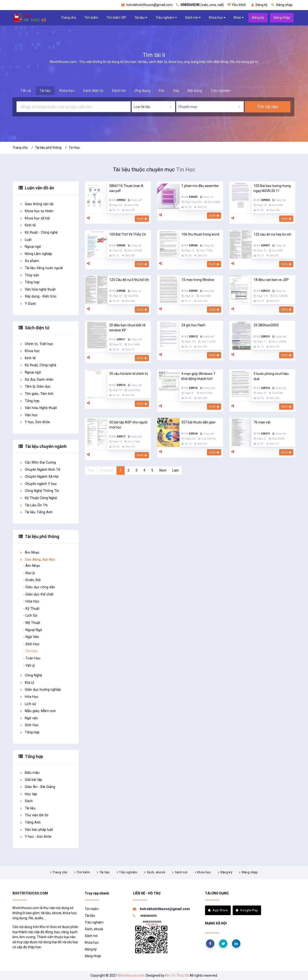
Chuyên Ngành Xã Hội (39, 477)
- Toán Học (32, 658)
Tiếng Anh (30, 822)
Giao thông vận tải (36, 204)
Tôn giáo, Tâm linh (36, 394)
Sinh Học (29, 725)
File (162, 91)
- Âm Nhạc (32, 566)
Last (176, 470)
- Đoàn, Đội (32, 580)
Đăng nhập (282, 5)
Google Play (247, 910)
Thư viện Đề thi (34, 815)
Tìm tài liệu (268, 107)
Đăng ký (260, 5)
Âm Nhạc (29, 553)
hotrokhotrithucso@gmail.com (147, 5)
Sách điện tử (93, 91)
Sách (26, 801)
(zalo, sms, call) (200, 5)
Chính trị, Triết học (36, 344)
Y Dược (28, 304)
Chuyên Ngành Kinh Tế (40, 470)
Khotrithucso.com (131, 975)
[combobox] (154, 107)
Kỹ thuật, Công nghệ (38, 365)
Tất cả (26, 91)
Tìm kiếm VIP (116, 18)
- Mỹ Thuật (32, 623)
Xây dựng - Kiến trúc (38, 296)
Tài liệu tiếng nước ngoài (41, 268)
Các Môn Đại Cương (38, 462)
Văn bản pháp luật (36, 830)
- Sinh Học (31, 644)
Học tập (28, 794)
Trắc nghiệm (166, 18)
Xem (142, 219)
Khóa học (217, 18)
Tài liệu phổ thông (48, 148)
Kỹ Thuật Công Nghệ (38, 498)
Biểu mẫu (29, 773)
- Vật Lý (29, 666)
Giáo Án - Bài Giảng (37, 787)
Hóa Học (29, 697)
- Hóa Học (31, 601)
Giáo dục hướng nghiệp (40, 690)
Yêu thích (237, 5)
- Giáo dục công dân (39, 587)
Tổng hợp (29, 282)
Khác (239, 18)
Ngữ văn (29, 718)
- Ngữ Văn (31, 637)
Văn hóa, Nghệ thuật (38, 408)
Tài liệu (141, 18)
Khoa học (30, 351)
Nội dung (195, 91)
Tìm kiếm (91, 18)
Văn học (29, 415)
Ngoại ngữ (30, 247)
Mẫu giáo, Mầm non (38, 711)
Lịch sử (28, 704)
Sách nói (193, 18)
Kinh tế (28, 225)
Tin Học (74, 148)
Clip (176, 91)
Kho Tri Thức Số (177, 975)
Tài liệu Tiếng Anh (36, 512)
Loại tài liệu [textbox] (142, 107)
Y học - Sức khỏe (35, 837)
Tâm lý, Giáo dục (35, 387)
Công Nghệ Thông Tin (39, 491)
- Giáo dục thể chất (38, 594)
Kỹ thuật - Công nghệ (39, 233)
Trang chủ (68, 18)
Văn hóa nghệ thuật (38, 289)
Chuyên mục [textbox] (188, 107)
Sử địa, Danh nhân (36, 380)
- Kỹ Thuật (31, 609)
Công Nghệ (31, 675)
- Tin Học (30, 651)
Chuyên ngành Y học (38, 484)
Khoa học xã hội (35, 218)
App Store (218, 910)
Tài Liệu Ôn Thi (34, 505)
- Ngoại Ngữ (33, 630)
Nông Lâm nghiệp (36, 254)
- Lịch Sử (30, 616)
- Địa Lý (29, 573)
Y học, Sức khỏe (35, 422)
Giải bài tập (31, 780)
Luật (26, 240)
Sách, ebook (156, 872)
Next (163, 470)
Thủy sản (29, 275)
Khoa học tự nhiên (36, 211)
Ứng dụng (142, 91)
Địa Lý (27, 683)
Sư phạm (29, 261)
